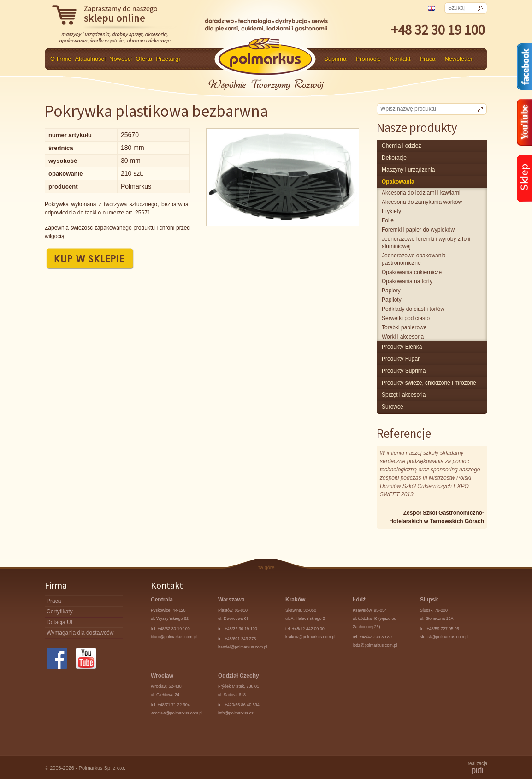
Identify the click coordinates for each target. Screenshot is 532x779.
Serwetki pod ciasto (406, 318)
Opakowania (398, 182)
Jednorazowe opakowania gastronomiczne (414, 259)
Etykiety (391, 211)
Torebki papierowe (404, 327)
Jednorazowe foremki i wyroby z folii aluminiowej (426, 243)
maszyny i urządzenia (408, 170)
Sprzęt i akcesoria (404, 395)
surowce (393, 407)
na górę (266, 567)
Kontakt (400, 59)
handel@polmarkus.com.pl (243, 647)
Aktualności (90, 59)
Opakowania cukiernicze (412, 272)
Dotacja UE (61, 622)
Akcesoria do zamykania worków (422, 202)
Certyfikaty (60, 612)
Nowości (121, 59)
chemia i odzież (401, 146)
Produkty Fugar (401, 359)
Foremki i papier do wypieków (418, 230)
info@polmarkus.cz (236, 713)
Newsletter (458, 59)
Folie (388, 220)
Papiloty (392, 300)
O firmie (61, 59)
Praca (427, 59)
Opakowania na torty (407, 281)
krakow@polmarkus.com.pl (310, 637)
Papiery (391, 291)
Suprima (335, 59)
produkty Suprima (404, 371)
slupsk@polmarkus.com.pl (444, 637)
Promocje (368, 59)
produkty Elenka (402, 347)
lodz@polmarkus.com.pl (375, 645)
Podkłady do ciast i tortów (413, 309)
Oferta (144, 59)
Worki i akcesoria (403, 337)
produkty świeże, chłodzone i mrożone (429, 383)
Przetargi (168, 59)
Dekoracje (394, 158)
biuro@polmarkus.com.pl (174, 637)
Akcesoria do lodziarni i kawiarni (421, 193)
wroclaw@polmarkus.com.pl (177, 713)
